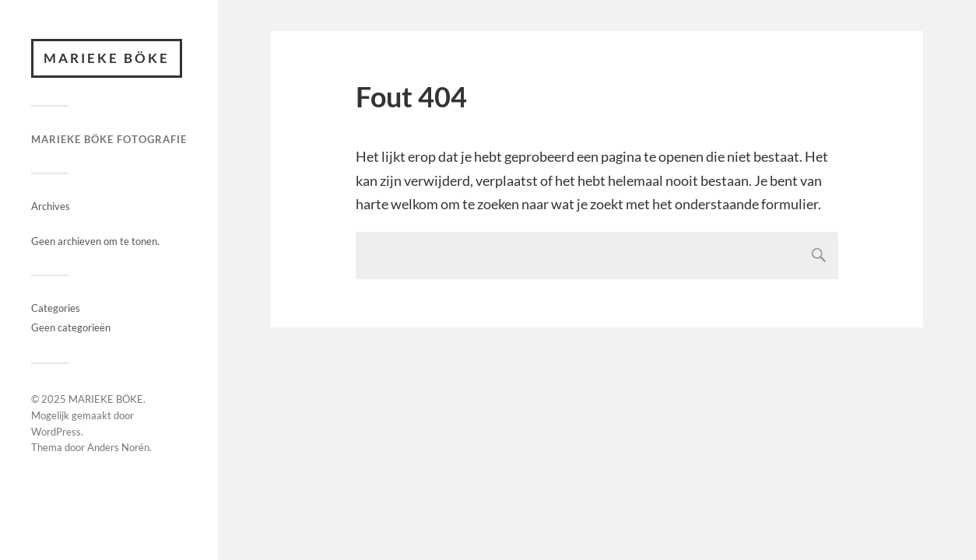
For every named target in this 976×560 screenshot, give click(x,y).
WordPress (56, 432)
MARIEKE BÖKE (107, 58)
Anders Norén (118, 447)
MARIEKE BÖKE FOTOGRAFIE (109, 139)
